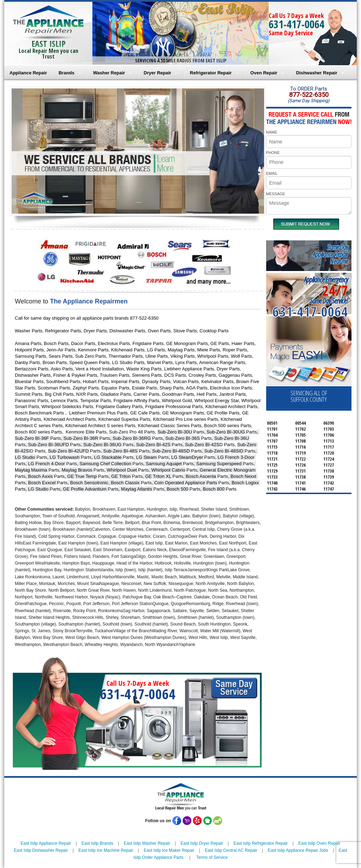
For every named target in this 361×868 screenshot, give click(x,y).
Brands (66, 73)
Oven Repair (264, 73)
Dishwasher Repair (317, 73)
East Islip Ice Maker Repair (169, 850)
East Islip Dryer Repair (202, 843)
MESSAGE (276, 194)
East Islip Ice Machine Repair (106, 850)
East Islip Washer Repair (147, 843)
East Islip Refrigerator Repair (261, 843)
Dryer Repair (158, 73)
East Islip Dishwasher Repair (41, 850)
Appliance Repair (28, 73)
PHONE (273, 153)
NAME (272, 132)
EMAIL (272, 173)
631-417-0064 (296, 24)
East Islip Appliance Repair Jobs (298, 850)
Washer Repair (109, 73)
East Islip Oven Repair (319, 843)
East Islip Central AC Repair (231, 850)
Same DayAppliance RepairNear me (330, 254)
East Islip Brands (97, 843)
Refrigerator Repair (211, 73)
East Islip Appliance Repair (46, 843)
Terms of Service (212, 857)
